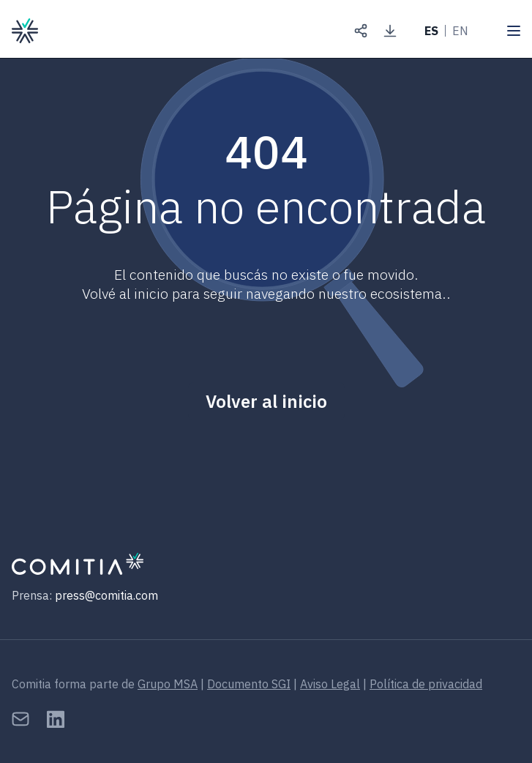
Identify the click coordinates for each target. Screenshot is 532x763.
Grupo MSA (168, 684)
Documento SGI (249, 684)
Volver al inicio (266, 401)
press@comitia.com (106, 595)
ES (431, 31)
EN (460, 31)
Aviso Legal (330, 684)
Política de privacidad (426, 684)
